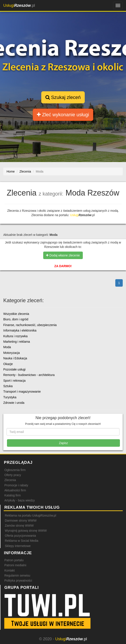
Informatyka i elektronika (20, 330)
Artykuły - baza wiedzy (20, 500)
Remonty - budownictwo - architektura (29, 375)
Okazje (8, 364)
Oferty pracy (13, 475)
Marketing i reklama (17, 342)
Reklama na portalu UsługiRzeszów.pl (30, 515)
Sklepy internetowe (18, 546)
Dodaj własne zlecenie (63, 255)
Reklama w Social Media (22, 541)
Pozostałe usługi (14, 369)
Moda (7, 347)
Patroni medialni (15, 565)
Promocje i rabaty (16, 485)
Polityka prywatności (18, 580)
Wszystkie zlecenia (16, 314)
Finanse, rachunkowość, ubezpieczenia (30, 325)
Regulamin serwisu (17, 575)
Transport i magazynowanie (22, 392)
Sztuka (8, 386)
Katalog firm (13, 495)
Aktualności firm (15, 490)
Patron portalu (14, 560)
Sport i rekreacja (14, 381)
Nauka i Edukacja (15, 358)
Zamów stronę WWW (19, 526)
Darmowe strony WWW (21, 520)
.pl (19, 5)
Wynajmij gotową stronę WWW (26, 531)
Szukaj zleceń (63, 97)
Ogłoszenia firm (15, 470)
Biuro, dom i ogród (16, 319)
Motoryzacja (11, 353)
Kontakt (9, 570)
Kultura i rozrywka (15, 336)
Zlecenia (10, 480)
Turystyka (10, 397)
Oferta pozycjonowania (20, 536)
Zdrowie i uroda (14, 403)
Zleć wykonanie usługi (63, 115)
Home (11, 171)
